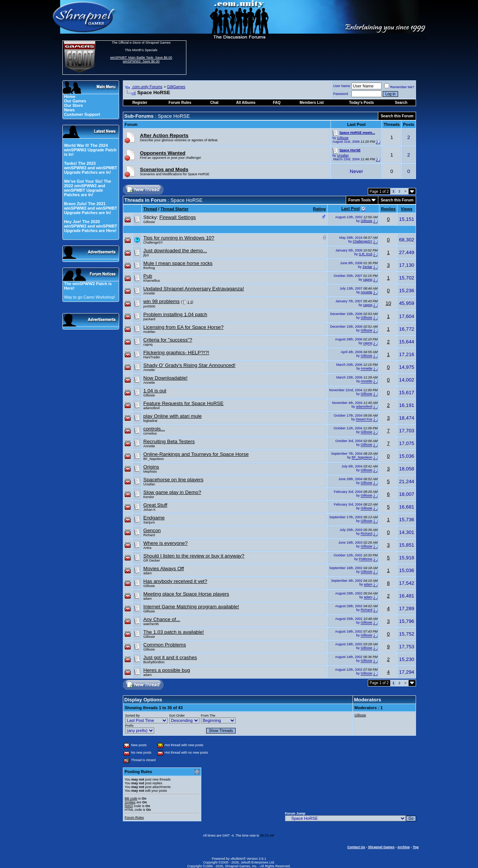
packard (149, 319)
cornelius (150, 433)
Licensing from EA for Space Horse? (184, 327)
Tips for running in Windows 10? (179, 238)
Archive (403, 847)
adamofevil (152, 408)
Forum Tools (360, 200)
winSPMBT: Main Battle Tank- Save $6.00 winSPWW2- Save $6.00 (141, 59)
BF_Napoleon (154, 459)
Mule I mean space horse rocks (178, 263)
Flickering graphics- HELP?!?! (176, 353)
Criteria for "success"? (168, 340)
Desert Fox (364, 420)
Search (401, 103)
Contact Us (356, 847)
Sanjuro (149, 522)
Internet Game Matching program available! (191, 607)
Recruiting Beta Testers (169, 441)
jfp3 (146, 255)
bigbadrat (150, 421)
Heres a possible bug (167, 670)
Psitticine (366, 559)
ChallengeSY (153, 243)
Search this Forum (397, 116)
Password (341, 94)
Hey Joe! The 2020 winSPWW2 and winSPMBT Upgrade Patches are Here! (90, 226)
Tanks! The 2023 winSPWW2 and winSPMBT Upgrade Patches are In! (90, 168)
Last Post (351, 208)
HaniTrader (152, 357)
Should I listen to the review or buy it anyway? (194, 556)
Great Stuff (155, 505)
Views (406, 209)
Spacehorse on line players (173, 480)
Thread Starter (175, 209)
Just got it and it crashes (170, 657)
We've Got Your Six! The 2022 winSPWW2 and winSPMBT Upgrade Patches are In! (87, 188)
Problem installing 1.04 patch (175, 314)
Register (140, 103)
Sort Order (177, 716)
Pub (148, 276)
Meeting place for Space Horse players (186, 594)
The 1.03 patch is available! (174, 632)
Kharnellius (152, 281)
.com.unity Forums (147, 87)
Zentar (367, 267)
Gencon (152, 530)
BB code (131, 799)
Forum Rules (134, 818)
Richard (149, 535)
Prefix (129, 726)
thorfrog (149, 268)
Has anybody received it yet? (175, 581)
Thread (150, 209)
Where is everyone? (166, 543)
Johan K (150, 510)
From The (208, 716)
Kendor (149, 497)
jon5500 (149, 306)
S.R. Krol (366, 254)
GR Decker (152, 560)
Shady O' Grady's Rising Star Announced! (190, 365)
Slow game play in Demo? (172, 492)
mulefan (149, 332)
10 (388, 303)
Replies (388, 209)
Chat (214, 103)
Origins (151, 467)
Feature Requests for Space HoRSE (184, 403)
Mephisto (150, 472)
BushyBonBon (154, 662)
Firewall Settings (178, 217)
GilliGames (176, 87)
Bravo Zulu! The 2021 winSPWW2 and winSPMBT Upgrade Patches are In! (90, 208)
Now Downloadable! (166, 378)
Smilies (130, 802)
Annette (149, 293)
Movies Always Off (164, 569)
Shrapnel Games (381, 847)
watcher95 (151, 624)
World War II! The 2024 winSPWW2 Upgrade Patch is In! (90, 150)
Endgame (154, 518)
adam (148, 573)
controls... (154, 429)
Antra (148, 548)
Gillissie (343, 138)
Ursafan (343, 155)
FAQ (277, 103)
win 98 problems (162, 301)
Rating (319, 209)
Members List (311, 103)
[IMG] (129, 806)
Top (416, 847)
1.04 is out (155, 391)
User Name (342, 86)
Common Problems (165, 645)
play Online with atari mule (173, 416)
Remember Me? (399, 87)
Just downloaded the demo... (175, 251)
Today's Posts (361, 103)
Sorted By (133, 716)
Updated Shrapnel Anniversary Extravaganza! (194, 289)
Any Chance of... (162, 619)
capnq (368, 279)
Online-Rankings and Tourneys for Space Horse (196, 454)
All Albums (246, 103)
